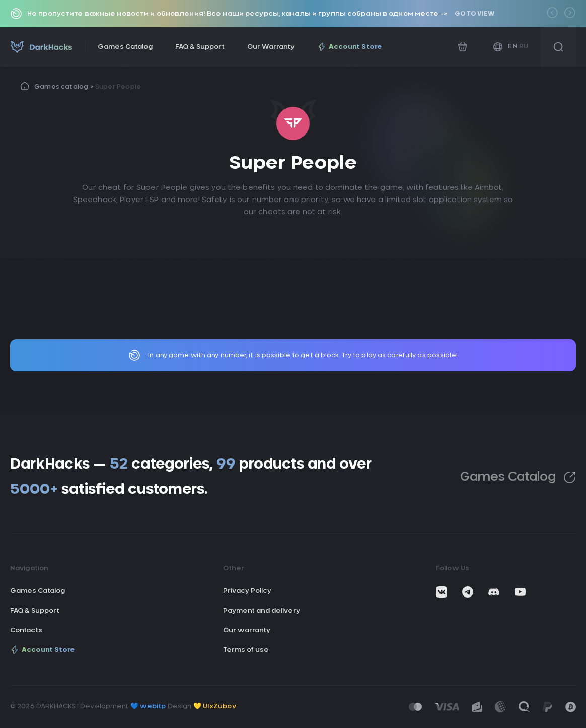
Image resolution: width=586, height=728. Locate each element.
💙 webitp (148, 707)
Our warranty (247, 631)
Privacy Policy (247, 591)
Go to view (474, 14)
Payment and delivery (262, 611)
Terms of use (246, 650)
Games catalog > (65, 87)
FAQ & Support (200, 47)
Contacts (26, 631)
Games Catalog (125, 47)
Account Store (350, 47)
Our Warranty (271, 47)
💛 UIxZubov (215, 707)
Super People (118, 87)
